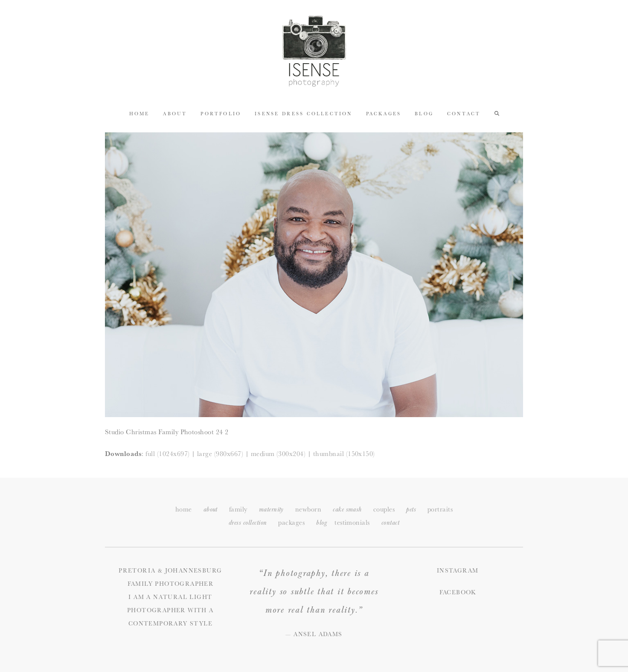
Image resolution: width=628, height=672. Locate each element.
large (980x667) (220, 454)
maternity (271, 510)
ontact (390, 523)
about (211, 510)
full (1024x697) (167, 454)
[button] (497, 113)
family (238, 509)
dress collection (248, 523)
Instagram (458, 570)
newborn (308, 509)
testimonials (352, 522)
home (184, 509)
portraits (440, 509)
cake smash (347, 510)
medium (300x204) (278, 454)
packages (291, 522)
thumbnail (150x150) (344, 454)
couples (384, 509)
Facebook (458, 592)
